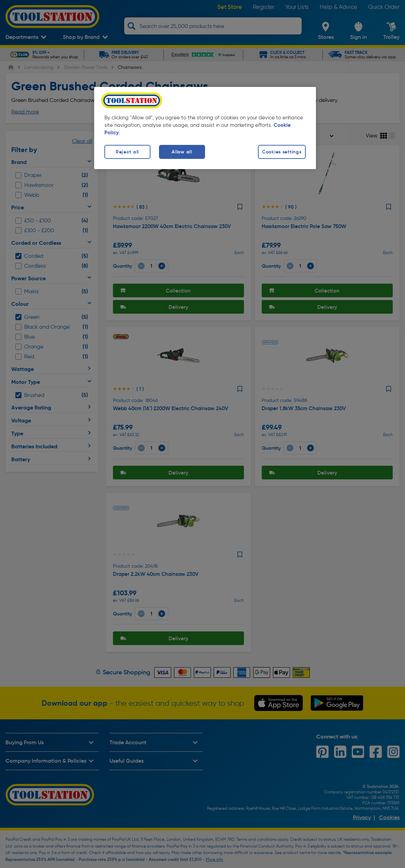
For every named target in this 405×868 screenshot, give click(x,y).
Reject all (127, 152)
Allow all (182, 152)
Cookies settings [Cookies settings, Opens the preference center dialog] (282, 152)
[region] (205, 128)
